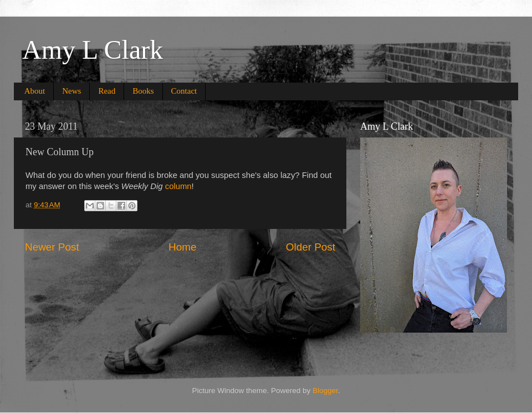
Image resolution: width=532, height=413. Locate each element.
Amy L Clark (93, 50)
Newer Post (52, 247)
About (35, 91)
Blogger (325, 391)
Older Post (311, 247)
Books (143, 91)
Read (107, 91)
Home (182, 247)
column (178, 186)
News (71, 91)
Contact (184, 91)
